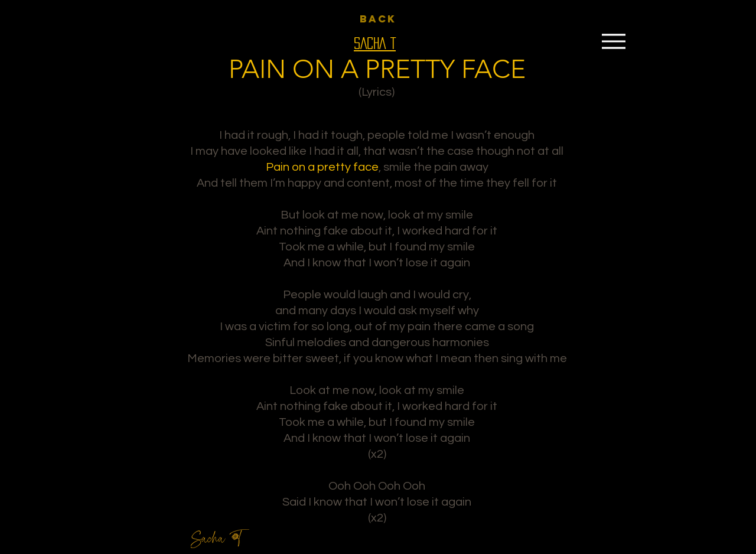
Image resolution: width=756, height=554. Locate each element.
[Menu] (613, 41)
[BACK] (378, 19)
